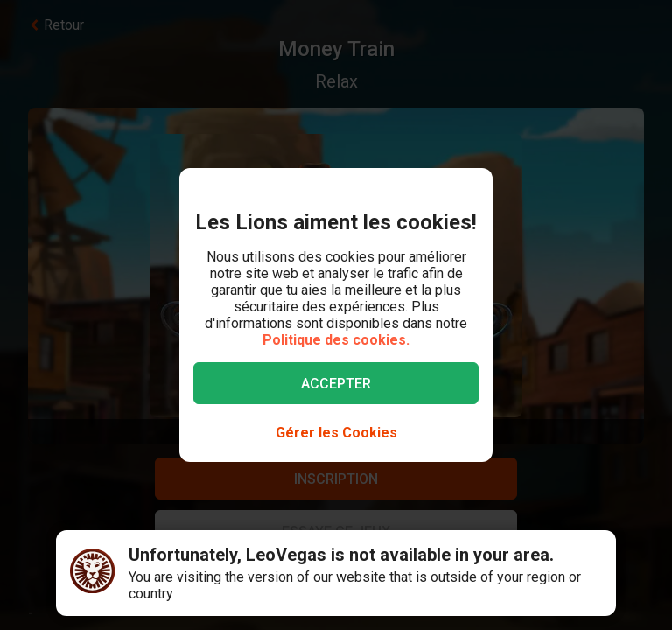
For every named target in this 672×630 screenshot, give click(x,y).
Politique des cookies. (336, 340)
